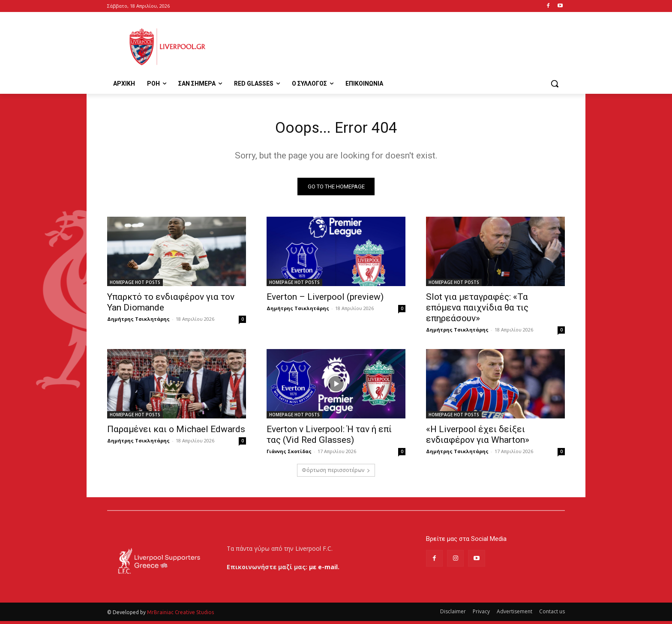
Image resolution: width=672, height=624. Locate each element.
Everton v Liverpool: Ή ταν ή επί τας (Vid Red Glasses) (329, 437)
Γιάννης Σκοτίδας (289, 454)
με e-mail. (324, 570)
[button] (555, 84)
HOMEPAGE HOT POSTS (135, 285)
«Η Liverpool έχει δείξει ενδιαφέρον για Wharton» (478, 437)
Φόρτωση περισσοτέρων (336, 473)
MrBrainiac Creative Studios (180, 615)
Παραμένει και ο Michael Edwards (176, 432)
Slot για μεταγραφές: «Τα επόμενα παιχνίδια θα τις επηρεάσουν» (477, 311)
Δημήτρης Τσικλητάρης (138, 322)
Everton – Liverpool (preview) (325, 300)
